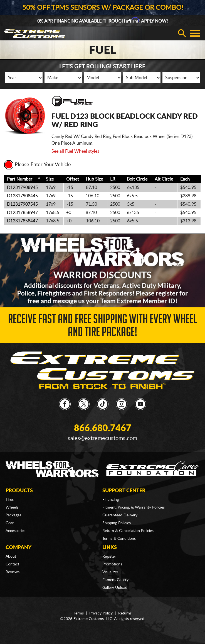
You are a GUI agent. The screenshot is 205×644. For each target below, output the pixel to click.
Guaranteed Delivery (120, 515)
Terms (79, 613)
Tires (10, 500)
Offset (73, 179)
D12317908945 (22, 188)
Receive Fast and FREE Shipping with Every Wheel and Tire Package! (102, 327)
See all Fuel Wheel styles (75, 151)
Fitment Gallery (115, 580)
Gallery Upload (115, 588)
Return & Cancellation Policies (128, 531)
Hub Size (94, 179)
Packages (13, 515)
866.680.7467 (103, 428)
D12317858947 (22, 213)
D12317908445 (22, 196)
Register (109, 556)
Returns (125, 613)
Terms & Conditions (119, 539)
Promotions (112, 564)
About (11, 556)
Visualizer (110, 572)
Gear (10, 523)
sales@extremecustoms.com (102, 438)
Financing (111, 500)
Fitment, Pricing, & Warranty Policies (134, 507)
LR (113, 179)
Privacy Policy (101, 613)
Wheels (12, 507)
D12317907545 (22, 204)
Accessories (15, 531)
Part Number (20, 179)
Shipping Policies (117, 523)
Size (50, 179)
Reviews (13, 572)
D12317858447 (22, 221)
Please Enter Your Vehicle (38, 165)
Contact (12, 564)
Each (185, 179)
